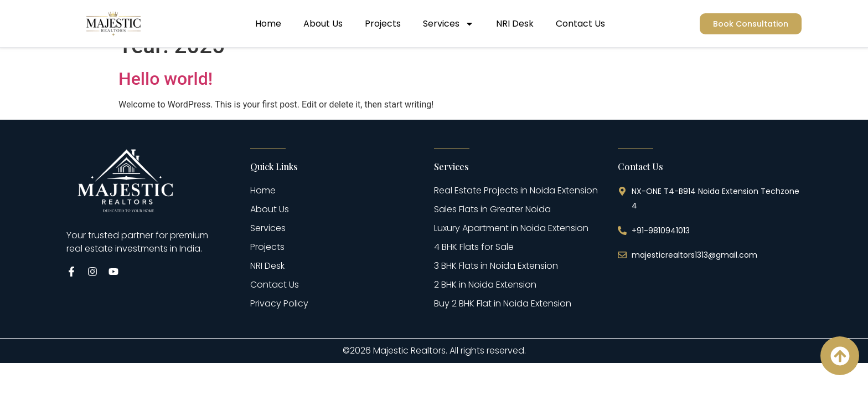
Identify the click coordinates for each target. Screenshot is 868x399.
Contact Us (580, 24)
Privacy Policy (279, 323)
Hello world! (166, 98)
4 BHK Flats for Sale (474, 266)
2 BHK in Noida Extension (485, 304)
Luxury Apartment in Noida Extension (511, 247)
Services (448, 24)
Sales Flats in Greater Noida (492, 229)
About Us (323, 24)
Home (268, 24)
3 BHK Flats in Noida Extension (496, 285)
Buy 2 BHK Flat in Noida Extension (503, 323)
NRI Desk (515, 24)
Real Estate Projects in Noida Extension (516, 210)
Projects (383, 24)
